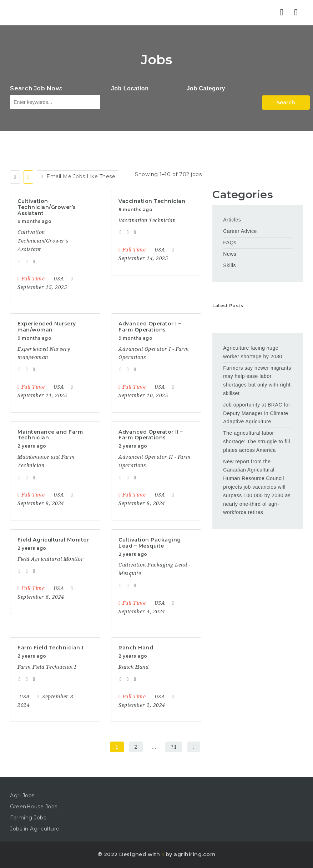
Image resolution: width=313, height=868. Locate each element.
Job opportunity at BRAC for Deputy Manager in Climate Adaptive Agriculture (257, 413)
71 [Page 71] (174, 747)
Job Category (206, 88)
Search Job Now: (36, 88)
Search (286, 103)
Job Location (130, 88)
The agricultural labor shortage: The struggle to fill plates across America (257, 442)
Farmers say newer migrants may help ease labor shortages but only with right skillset (257, 381)
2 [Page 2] (136, 747)
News (230, 254)
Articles (232, 220)
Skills (229, 265)
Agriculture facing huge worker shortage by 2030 (253, 352)
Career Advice (240, 231)
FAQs (230, 243)
